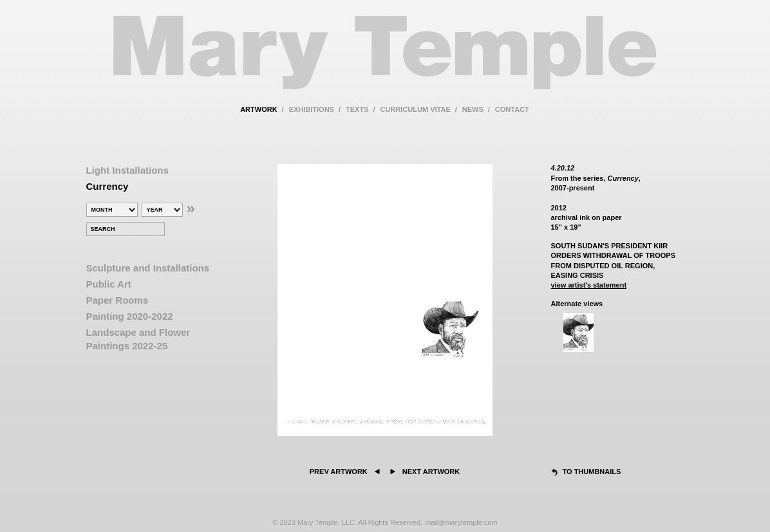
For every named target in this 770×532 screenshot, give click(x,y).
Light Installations (127, 170)
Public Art (109, 284)
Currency (108, 186)
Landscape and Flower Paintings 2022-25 (138, 339)
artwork (258, 109)
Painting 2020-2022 (130, 316)
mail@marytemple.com (461, 522)
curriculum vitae (416, 109)
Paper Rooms (117, 300)
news (473, 109)
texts (357, 109)
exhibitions (312, 109)
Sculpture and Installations (148, 268)
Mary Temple (385, 60)
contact (512, 109)
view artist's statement (589, 285)
